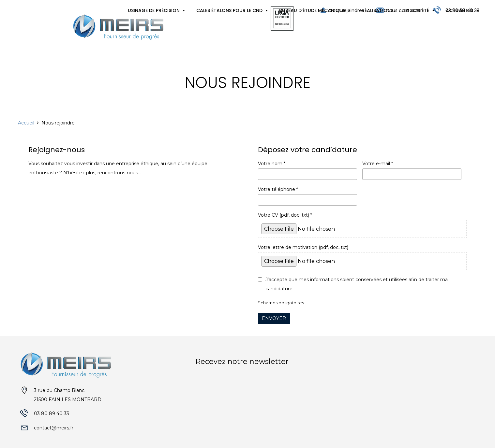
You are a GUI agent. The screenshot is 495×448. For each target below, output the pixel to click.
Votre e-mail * (412, 170)
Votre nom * (307, 170)
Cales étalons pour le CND (229, 10)
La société (416, 10)
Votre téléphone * (307, 196)
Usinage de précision (154, 10)
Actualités (459, 10)
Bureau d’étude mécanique (312, 10)
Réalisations (377, 10)
